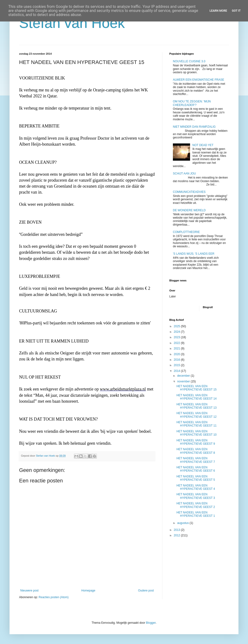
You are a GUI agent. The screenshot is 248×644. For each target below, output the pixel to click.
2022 (177, 343)
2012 (177, 535)
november (184, 381)
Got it (236, 11)
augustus (183, 523)
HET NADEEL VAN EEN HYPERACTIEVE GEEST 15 (196, 388)
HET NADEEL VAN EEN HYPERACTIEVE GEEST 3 (196, 496)
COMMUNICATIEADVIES (189, 192)
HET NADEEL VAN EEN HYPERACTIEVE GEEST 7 (196, 460)
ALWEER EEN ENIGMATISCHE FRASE (199, 80)
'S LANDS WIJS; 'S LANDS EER (194, 254)
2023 (177, 337)
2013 (177, 530)
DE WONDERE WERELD (189, 210)
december (184, 376)
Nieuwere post (29, 591)
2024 (177, 332)
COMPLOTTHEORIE (186, 232)
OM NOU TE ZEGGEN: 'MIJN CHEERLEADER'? (192, 103)
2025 (177, 326)
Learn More (218, 11)
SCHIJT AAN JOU (184, 174)
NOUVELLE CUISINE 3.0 (189, 61)
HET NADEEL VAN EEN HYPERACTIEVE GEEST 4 (196, 487)
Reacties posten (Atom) (54, 597)
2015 (177, 365)
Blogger (151, 623)
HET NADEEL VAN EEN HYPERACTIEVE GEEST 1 (196, 514)
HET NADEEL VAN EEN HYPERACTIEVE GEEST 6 (196, 469)
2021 (177, 348)
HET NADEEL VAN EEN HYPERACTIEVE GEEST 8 (196, 451)
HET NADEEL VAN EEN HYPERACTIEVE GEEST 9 (196, 442)
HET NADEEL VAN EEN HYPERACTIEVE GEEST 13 (196, 406)
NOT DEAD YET (203, 145)
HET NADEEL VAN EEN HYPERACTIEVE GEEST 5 (196, 478)
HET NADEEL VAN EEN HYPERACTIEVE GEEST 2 (196, 505)
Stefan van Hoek (72, 23)
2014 (177, 371)
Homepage (88, 591)
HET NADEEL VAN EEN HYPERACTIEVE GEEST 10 (196, 433)
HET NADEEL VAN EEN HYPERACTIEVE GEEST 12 (196, 415)
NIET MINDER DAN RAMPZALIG (194, 127)
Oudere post (146, 591)
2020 (177, 354)
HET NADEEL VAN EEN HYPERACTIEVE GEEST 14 (196, 397)
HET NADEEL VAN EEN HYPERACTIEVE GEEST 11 (196, 424)
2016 (177, 360)
